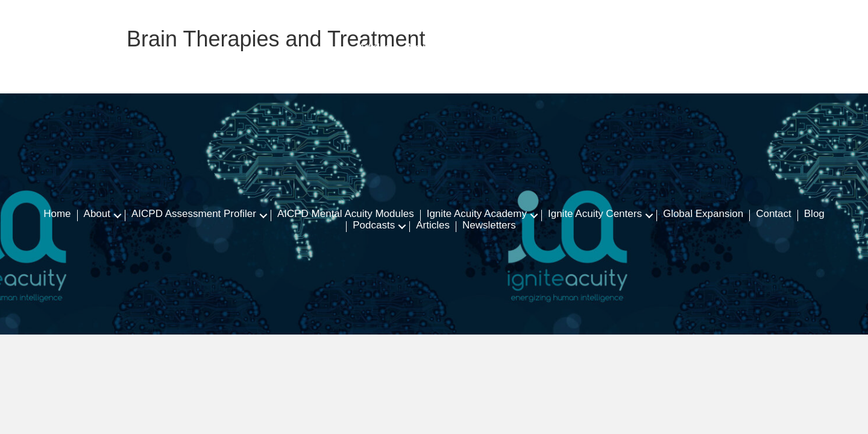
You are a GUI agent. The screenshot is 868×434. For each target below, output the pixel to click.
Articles (433, 226)
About (97, 215)
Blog (814, 215)
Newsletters (489, 226)
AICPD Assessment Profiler (194, 215)
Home (57, 215)
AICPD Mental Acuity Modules (346, 215)
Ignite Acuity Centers (595, 215)
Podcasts (374, 226)
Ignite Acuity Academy (477, 215)
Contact (774, 215)
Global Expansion (703, 215)
